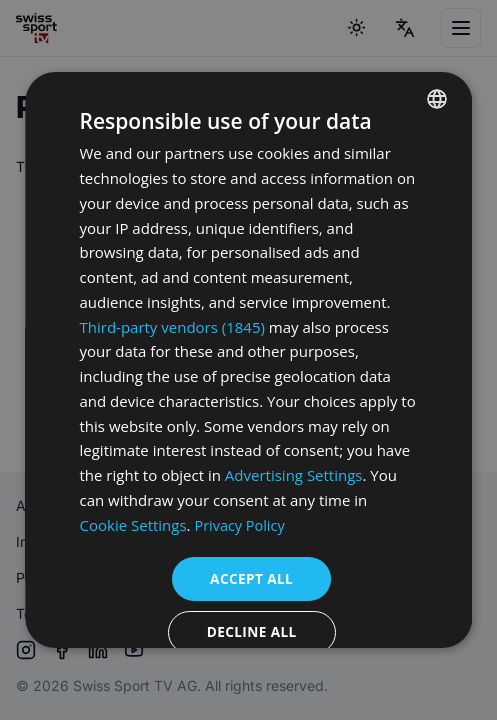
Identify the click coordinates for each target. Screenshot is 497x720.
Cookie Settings (133, 525)
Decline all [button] (252, 633)
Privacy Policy (242, 525)
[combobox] (437, 99)
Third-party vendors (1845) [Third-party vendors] (172, 327)
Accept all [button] (251, 578)
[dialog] (248, 360)
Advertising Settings (294, 475)
